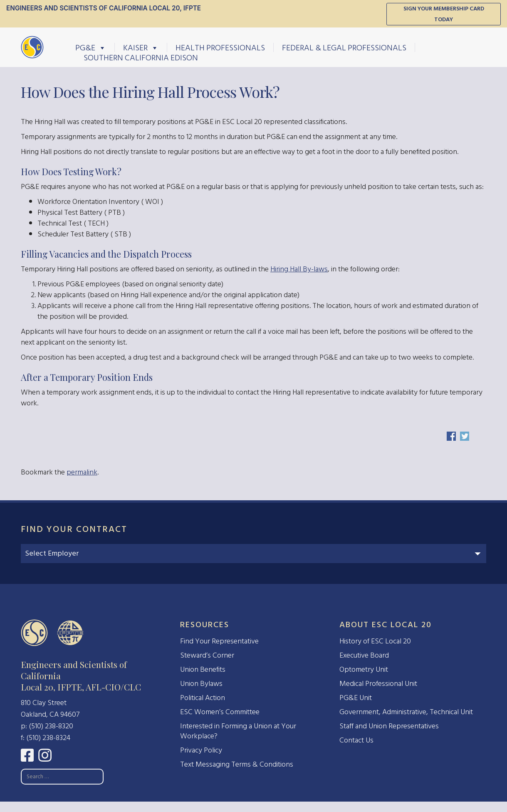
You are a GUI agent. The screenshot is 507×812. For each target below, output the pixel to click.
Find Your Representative (219, 641)
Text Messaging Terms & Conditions (237, 764)
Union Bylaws (201, 684)
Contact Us (356, 740)
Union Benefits (203, 669)
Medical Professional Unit (378, 684)
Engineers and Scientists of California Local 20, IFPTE (104, 8)
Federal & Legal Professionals (344, 47)
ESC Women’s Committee (220, 712)
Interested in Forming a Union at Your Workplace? (238, 731)
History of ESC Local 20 (375, 641)
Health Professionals (220, 47)
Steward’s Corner (207, 655)
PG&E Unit (356, 698)
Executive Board (364, 655)
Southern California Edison (141, 57)
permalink (82, 472)
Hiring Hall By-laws (299, 269)
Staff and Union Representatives (389, 726)
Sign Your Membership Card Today (444, 14)
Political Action (203, 698)
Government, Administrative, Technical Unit (406, 712)
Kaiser (141, 47)
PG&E (91, 47)
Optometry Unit (364, 669)
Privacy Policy (201, 750)
